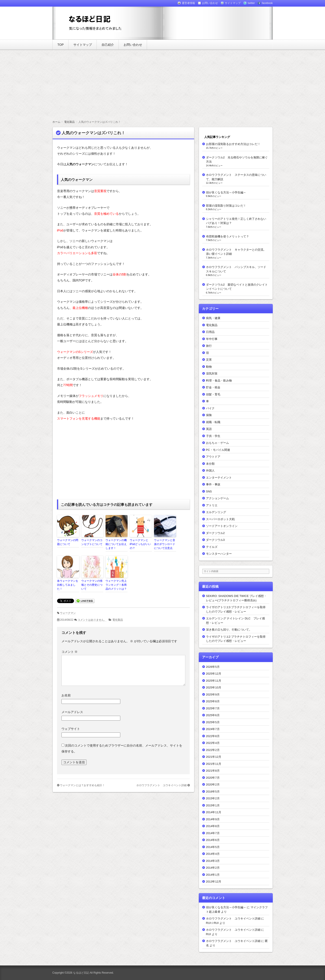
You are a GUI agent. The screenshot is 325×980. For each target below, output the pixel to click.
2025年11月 (214, 681)
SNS (209, 491)
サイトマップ (83, 45)
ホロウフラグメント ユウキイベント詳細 (162, 785)
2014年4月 (213, 854)
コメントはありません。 (92, 620)
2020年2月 (213, 785)
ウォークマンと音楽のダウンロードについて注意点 (165, 544)
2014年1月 (213, 875)
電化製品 (118, 620)
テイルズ (212, 547)
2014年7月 (213, 833)
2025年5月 (213, 722)
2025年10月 (214, 687)
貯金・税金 (213, 387)
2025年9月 (213, 695)
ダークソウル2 (215, 533)
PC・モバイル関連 (218, 450)
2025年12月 (214, 674)
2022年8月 (213, 736)
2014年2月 (213, 868)
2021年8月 (213, 771)
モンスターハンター (219, 554)
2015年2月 (213, 798)
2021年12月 (214, 757)
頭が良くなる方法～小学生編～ (226, 192)
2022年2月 (213, 750)
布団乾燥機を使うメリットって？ (227, 236)
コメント (70, 652)
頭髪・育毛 (213, 394)
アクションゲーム (217, 498)
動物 (209, 367)
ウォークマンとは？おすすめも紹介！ (82, 785)
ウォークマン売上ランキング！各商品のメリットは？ (116, 585)
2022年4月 (213, 743)
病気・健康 (213, 318)
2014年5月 (213, 847)
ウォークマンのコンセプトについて (92, 542)
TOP (61, 45)
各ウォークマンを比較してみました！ (68, 585)
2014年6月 (213, 840)
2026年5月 (213, 667)
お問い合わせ (133, 45)
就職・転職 (213, 422)
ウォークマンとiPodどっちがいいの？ (140, 544)
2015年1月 (213, 805)
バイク (210, 408)
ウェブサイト (71, 729)
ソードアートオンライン (222, 526)
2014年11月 (214, 812)
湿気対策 (212, 373)
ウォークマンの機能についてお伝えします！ (116, 544)
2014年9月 (213, 819)
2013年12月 (214, 882)
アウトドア (213, 457)
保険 (209, 415)
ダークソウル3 (215, 540)
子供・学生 (213, 436)
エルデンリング (216, 512)
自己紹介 (108, 45)
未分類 (210, 464)
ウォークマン (68, 613)
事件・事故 (213, 484)
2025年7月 (213, 708)
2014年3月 (213, 861)
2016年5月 (213, 792)
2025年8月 (213, 701)
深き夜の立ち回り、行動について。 (229, 630)
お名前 (66, 695)
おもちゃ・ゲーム (217, 443)
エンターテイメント (219, 478)
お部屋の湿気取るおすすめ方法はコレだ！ (233, 144)
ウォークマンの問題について (68, 542)
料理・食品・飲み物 (219, 381)
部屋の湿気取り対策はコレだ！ (226, 206)
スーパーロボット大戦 (220, 519)
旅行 (209, 346)
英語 (209, 429)
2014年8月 (213, 826)
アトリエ (212, 505)
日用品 (210, 332)
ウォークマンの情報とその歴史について (92, 585)
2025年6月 (213, 715)
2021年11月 (214, 764)
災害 (209, 360)
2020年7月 (213, 778)
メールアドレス (72, 712)
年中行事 (212, 339)
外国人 (210, 471)
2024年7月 (213, 729)
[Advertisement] (163, 85)
